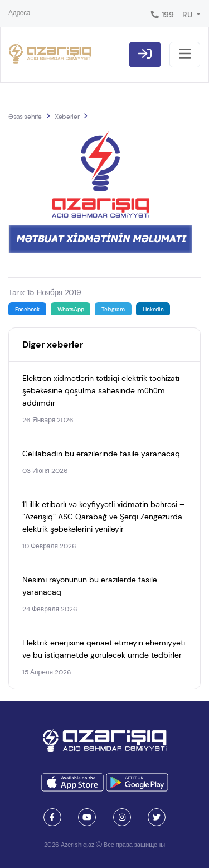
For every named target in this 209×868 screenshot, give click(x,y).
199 (162, 15)
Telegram (113, 309)
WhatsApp (71, 309)
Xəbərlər (67, 117)
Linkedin (153, 309)
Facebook (27, 309)
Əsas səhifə (25, 117)
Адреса (19, 13)
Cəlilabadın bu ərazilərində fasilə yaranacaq (101, 454)
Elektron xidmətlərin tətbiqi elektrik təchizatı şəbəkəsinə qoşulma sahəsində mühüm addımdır (101, 390)
